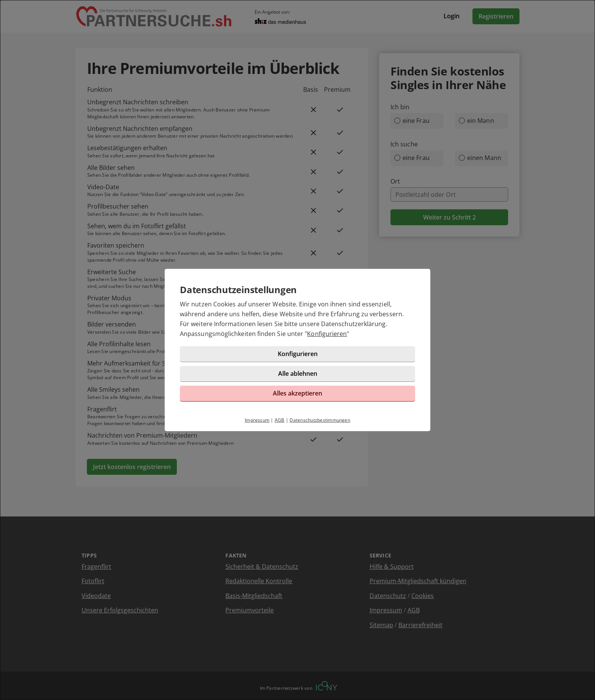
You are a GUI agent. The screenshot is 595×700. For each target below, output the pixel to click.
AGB (280, 420)
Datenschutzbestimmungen (320, 420)
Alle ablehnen (298, 374)
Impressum (257, 420)
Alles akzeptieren (297, 393)
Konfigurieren (327, 334)
